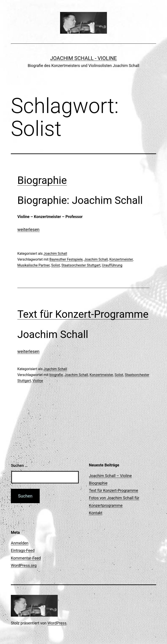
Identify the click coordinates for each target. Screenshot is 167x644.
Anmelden (20, 543)
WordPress (57, 623)
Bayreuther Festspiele (66, 259)
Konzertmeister (121, 259)
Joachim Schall (55, 254)
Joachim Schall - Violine (84, 58)
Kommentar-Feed (26, 558)
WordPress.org (24, 565)
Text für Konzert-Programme (83, 314)
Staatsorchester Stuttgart (81, 265)
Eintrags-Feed (23, 550)
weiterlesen (28, 230)
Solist (56, 265)
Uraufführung (112, 265)
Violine (38, 381)
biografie (56, 375)
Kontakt (96, 513)
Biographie (42, 180)
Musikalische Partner (34, 265)
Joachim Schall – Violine (110, 476)
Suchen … (19, 465)
